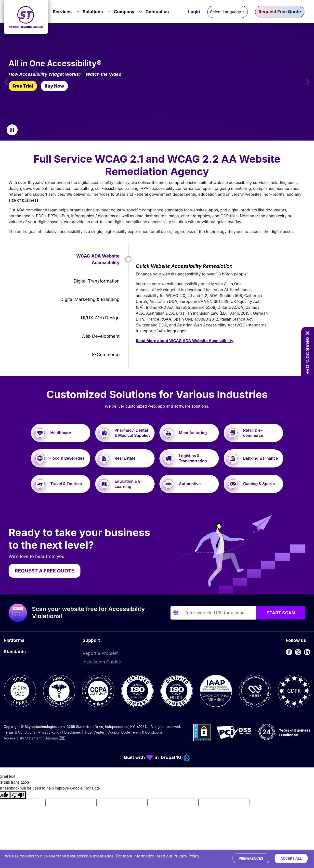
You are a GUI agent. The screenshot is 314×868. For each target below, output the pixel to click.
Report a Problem (101, 653)
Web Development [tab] (101, 336)
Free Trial (23, 86)
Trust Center (94, 732)
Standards (15, 652)
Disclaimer (73, 732)
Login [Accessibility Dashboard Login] (194, 12)
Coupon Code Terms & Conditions (135, 732)
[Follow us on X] (298, 652)
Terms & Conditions (20, 732)
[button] (6, 82)
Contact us (157, 12)
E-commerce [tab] (106, 355)
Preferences (251, 858)
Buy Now (54, 86)
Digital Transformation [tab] (97, 281)
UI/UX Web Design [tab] (100, 318)
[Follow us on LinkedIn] (307, 652)
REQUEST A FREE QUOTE (45, 571)
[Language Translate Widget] (228, 12)
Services (62, 12)
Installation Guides (102, 662)
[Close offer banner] (307, 333)
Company (124, 12)
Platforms (14, 640)
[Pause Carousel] (12, 130)
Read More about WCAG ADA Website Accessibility (185, 341)
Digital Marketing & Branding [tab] (90, 299)
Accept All (291, 858)
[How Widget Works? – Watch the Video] (82, 74)
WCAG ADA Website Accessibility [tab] (98, 259)
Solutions (93, 12)
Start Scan (281, 613)
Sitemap (51, 738)
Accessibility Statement (23, 738)
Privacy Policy (50, 732)
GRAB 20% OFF (307, 356)
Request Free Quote (280, 12)
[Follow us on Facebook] (289, 652)
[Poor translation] (18, 795)
